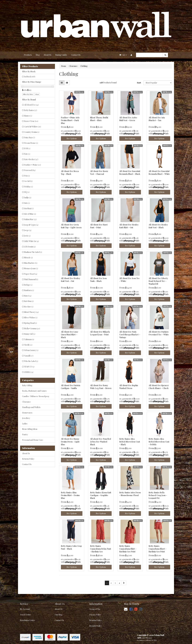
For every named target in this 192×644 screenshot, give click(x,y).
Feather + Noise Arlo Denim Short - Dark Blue (70, 120)
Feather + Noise (32, 165)
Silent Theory (31, 312)
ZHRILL (29, 372)
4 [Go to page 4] (119, 583)
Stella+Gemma (32, 328)
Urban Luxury (31, 350)
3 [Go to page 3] (115, 583)
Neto (155, 640)
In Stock (30, 77)
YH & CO (29, 367)
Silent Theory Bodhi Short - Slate (99, 119)
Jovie (27, 236)
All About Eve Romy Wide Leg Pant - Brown (101, 387)
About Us (47, 55)
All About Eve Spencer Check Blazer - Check (159, 387)
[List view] (67, 83)
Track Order (25, 615)
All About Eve (31, 105)
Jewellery (26, 418)
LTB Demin (30, 247)
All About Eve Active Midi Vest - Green (128, 119)
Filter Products (30, 66)
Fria (27, 176)
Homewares (27, 413)
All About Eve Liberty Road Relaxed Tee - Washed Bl (158, 281)
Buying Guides (61, 55)
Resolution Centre (28, 620)
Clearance (26, 402)
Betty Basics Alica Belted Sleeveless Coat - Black (130, 442)
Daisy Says (30, 138)
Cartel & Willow (33, 127)
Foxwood (30, 170)
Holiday (29, 187)
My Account (25, 609)
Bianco (28, 116)
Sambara (29, 290)
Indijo (28, 198)
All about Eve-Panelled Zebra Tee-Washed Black (101, 442)
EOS (27, 148)
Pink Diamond (31, 279)
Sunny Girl (30, 334)
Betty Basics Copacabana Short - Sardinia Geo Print (158, 549)
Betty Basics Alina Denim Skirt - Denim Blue (70, 495)
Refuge (28, 285)
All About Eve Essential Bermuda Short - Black (130, 173)
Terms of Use (95, 609)
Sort (139, 83)
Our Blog (59, 615)
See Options (72, 138)
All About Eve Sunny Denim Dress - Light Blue (70, 442)
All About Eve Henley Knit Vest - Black (158, 226)
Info (79, 134)
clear (37, 94)
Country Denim (32, 132)
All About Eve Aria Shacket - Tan (157, 119)
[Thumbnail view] (62, 83)
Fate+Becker (31, 159)
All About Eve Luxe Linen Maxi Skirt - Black (70, 335)
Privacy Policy (95, 615)
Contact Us (76, 55)
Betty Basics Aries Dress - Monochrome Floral (130, 494)
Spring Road (31, 323)
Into (27, 203)
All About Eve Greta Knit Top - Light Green (71, 226)
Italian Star (30, 219)
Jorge (28, 230)
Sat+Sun (29, 301)
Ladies (25, 424)
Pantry (25, 435)
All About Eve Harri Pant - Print (99, 226)
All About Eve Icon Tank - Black (98, 280)
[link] (131, 609)
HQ (27, 192)
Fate (27, 154)
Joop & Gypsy (31, 225)
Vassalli (29, 356)
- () (123, 55)
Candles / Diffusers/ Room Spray (36, 396)
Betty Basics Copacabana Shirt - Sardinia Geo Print (128, 549)
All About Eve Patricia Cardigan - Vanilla (71, 387)
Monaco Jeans (31, 268)
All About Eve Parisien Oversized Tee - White (159, 333)
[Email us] (126, 609)
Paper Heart (31, 274)
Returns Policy (28, 459)
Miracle (28, 258)
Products (28, 55)
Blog (38, 55)
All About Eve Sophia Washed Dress (129, 387)
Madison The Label (33, 252)
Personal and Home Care (33, 440)
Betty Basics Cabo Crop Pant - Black (71, 547)
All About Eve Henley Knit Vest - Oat (71, 280)
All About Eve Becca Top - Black (70, 173)
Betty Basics (31, 110)
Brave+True (31, 121)
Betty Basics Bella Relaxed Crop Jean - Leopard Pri (158, 495)
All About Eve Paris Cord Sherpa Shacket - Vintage (130, 335)
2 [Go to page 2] (111, 583)
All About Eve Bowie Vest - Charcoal (99, 173)
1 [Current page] (107, 583)
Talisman (29, 339)
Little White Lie (31, 241)
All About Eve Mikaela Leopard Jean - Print (100, 333)
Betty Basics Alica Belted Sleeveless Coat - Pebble (159, 442)
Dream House (31, 143)
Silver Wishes (31, 318)
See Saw (29, 307)
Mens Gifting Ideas (30, 429)
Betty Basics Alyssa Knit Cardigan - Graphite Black (101, 495)
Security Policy (96, 626)
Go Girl (28, 181)
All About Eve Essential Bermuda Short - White (159, 173)
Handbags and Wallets (31, 407)
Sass (28, 296)
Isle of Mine (30, 214)
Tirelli (28, 345)
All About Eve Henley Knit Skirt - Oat (129, 226)
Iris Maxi (29, 208)
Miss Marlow (31, 263)
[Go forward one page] (124, 583)
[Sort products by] (158, 83)
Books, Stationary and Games (34, 391)
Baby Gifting (27, 385)
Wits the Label (31, 361)
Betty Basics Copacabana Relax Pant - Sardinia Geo (101, 549)
